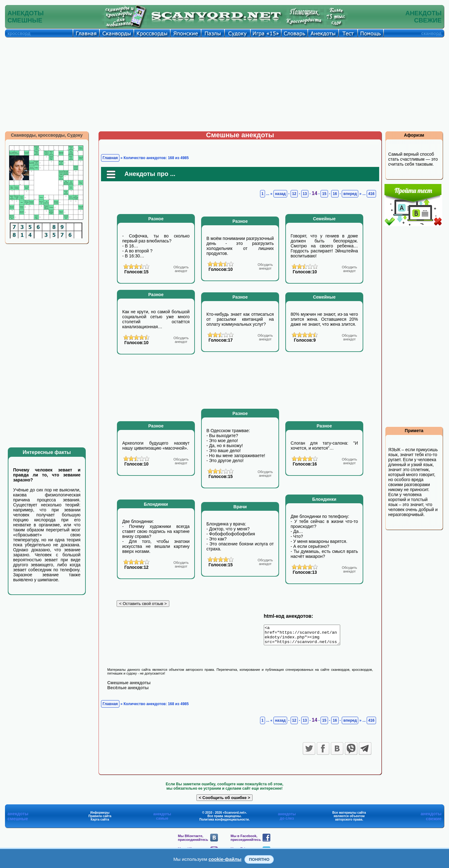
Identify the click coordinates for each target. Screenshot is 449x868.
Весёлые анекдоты (128, 691)
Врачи (240, 507)
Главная (110, 158)
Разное (156, 219)
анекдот (181, 269)
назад (280, 194)
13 (305, 194)
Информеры (100, 816)
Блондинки (156, 504)
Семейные (324, 219)
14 (315, 193)
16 (335, 194)
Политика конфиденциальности (224, 823)
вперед (350, 194)
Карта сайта (100, 823)
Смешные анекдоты (129, 686)
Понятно (259, 859)
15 (324, 194)
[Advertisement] (224, 84)
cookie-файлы (225, 859)
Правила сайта (100, 819)
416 (371, 194)
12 (294, 194)
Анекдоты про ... (150, 174)
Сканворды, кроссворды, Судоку (47, 135)
